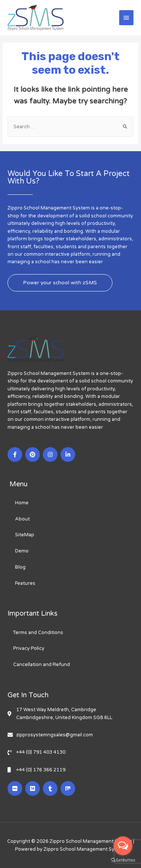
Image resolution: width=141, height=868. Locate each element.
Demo (22, 551)
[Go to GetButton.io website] (123, 860)
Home (22, 503)
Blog (20, 567)
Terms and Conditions (38, 633)
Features (25, 583)
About (22, 519)
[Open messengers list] (123, 846)
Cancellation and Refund (42, 665)
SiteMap (25, 535)
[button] (60, 283)
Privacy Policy (29, 648)
